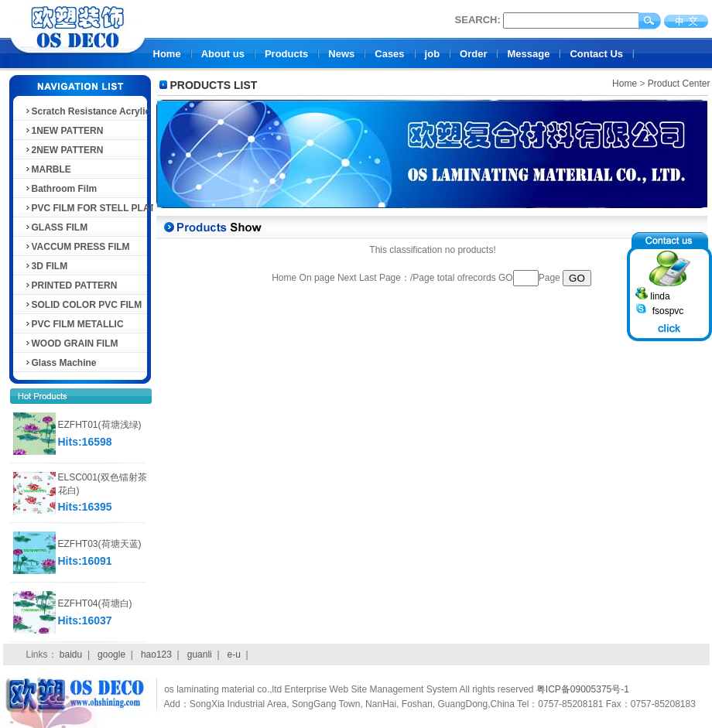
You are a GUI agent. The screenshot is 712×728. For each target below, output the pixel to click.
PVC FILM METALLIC (74, 324)
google (111, 655)
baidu (71, 655)
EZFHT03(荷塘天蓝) (100, 544)
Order (473, 54)
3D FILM (46, 266)
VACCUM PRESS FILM (77, 247)
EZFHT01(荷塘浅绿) (100, 425)
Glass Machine (60, 363)
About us (223, 54)
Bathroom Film (61, 189)
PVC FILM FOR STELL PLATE (93, 208)
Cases (389, 54)
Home (167, 54)
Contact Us (596, 54)
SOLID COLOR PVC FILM (83, 305)
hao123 (156, 655)
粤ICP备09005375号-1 (583, 689)
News (341, 54)
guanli (200, 655)
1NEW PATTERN (64, 131)
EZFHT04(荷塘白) (95, 603)
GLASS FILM (56, 227)
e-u (234, 655)
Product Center (679, 84)
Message (528, 54)
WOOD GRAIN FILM (71, 343)
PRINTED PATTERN (71, 285)
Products (286, 54)
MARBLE (48, 169)
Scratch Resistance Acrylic (87, 111)
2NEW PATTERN (64, 150)
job (433, 54)
